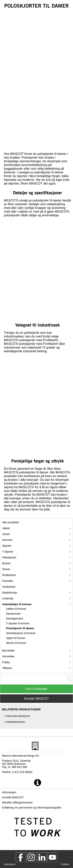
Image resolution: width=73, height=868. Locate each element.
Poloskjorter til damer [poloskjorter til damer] (20, 628)
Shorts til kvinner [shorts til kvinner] (16, 643)
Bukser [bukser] (6, 563)
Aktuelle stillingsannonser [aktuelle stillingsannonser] (17, 802)
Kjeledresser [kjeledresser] (10, 593)
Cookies (65, 864)
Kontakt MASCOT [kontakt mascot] (13, 797)
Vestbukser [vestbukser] (9, 587)
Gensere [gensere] (7, 540)
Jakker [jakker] (6, 528)
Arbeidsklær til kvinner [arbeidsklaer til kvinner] (17, 604)
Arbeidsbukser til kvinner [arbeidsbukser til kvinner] (21, 633)
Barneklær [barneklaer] (8, 651)
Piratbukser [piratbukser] (9, 575)
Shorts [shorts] (6, 569)
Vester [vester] (6, 534)
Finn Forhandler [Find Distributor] (36, 689)
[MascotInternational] (52, 857)
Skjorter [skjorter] (7, 546)
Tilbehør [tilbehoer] (7, 668)
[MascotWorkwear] (21, 857)
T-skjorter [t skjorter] (8, 552)
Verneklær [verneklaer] (8, 656)
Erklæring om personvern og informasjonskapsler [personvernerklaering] (32, 808)
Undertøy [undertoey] (8, 598)
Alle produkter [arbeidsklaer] (11, 522)
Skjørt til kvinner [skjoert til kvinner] (16, 638)
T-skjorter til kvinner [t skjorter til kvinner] (18, 623)
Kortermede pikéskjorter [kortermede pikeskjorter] (18, 716)
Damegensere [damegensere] (15, 619)
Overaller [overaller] (8, 581)
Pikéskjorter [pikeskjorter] (9, 557)
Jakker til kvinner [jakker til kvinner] (16, 609)
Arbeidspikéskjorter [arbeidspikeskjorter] (15, 722)
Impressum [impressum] (10, 864)
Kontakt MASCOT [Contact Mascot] (36, 699)
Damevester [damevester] (13, 614)
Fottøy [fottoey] (6, 662)
